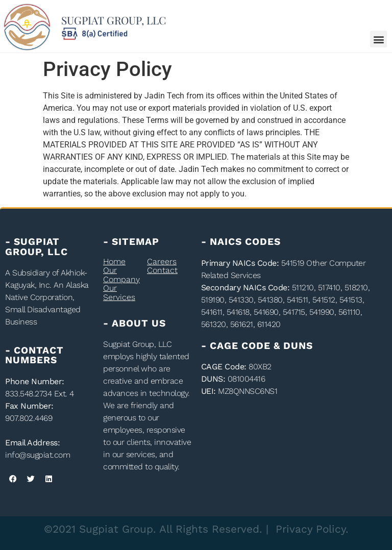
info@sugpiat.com (38, 455)
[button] (378, 39)
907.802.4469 (29, 418)
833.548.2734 (28, 394)
